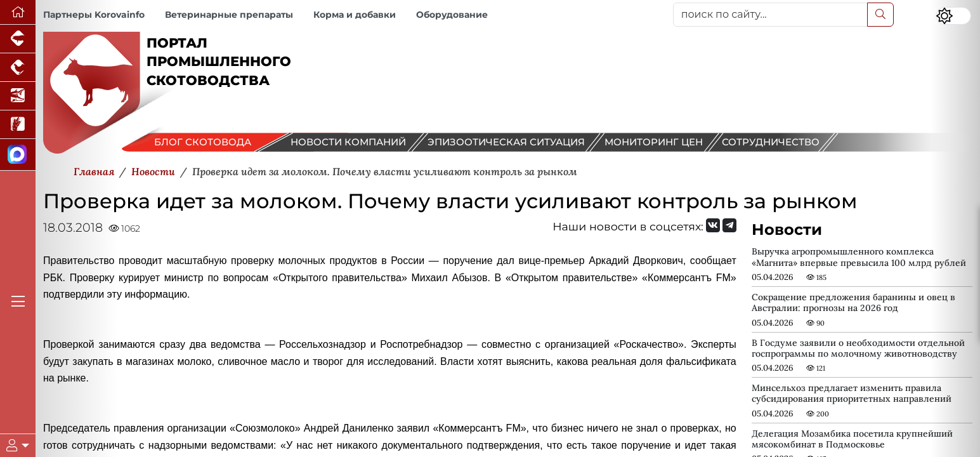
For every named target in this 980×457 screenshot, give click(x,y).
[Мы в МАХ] (18, 155)
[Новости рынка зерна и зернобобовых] (18, 125)
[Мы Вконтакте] (713, 225)
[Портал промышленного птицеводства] (18, 68)
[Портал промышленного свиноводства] (18, 39)
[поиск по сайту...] (770, 15)
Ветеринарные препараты (229, 15)
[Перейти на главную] (18, 12)
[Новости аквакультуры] (18, 96)
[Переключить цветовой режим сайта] (953, 16)
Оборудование (452, 15)
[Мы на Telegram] (729, 225)
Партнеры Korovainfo (94, 15)
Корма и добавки (355, 15)
